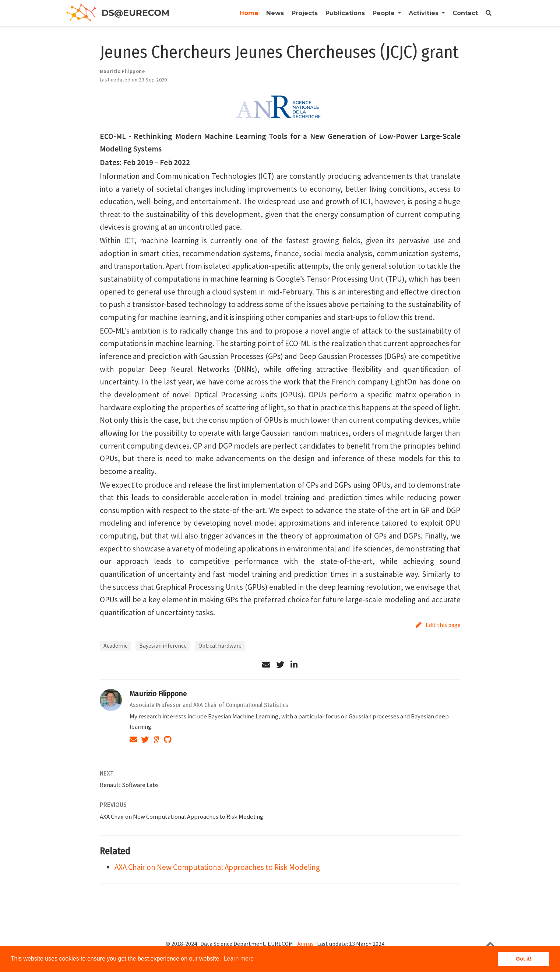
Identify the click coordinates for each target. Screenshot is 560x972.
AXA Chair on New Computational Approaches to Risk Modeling (182, 816)
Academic (115, 646)
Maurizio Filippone (158, 694)
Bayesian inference (163, 646)
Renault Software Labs (129, 785)
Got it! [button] (524, 959)
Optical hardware (220, 646)
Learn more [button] (239, 959)
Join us (305, 944)
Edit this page (438, 625)
